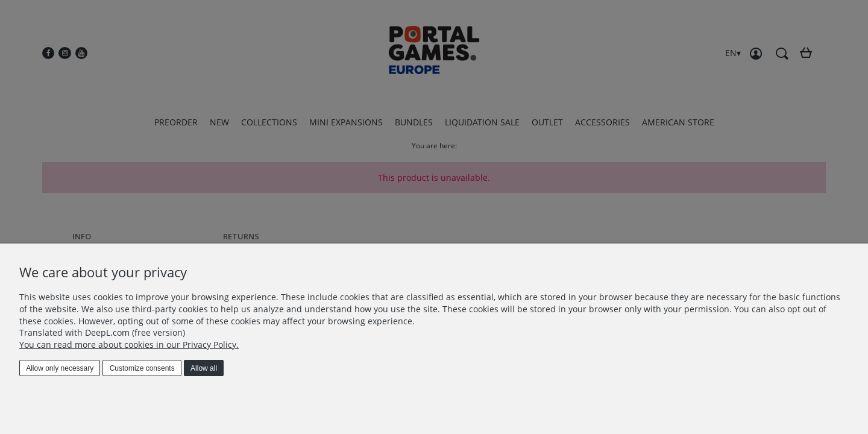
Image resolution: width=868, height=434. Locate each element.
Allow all (204, 368)
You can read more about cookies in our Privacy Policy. (129, 344)
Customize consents (142, 368)
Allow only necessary (60, 368)
